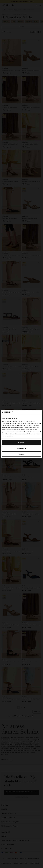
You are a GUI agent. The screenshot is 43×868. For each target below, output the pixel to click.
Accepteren (21, 442)
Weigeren (21, 454)
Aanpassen (22, 448)
